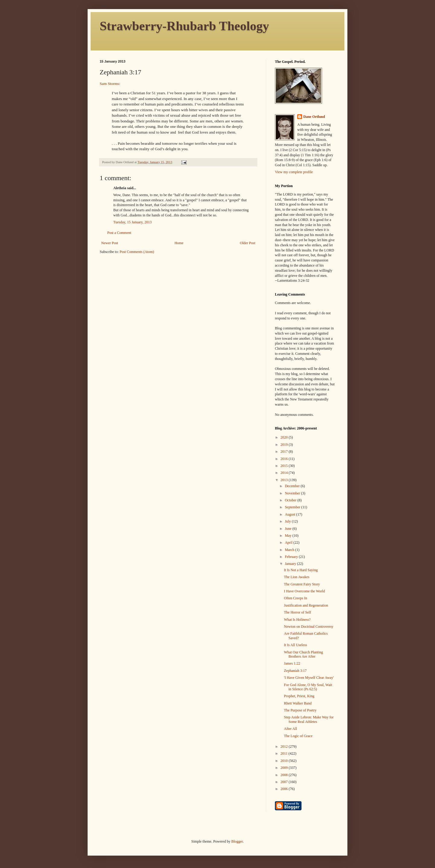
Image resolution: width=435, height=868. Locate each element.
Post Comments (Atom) (137, 252)
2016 (285, 459)
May (289, 536)
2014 (285, 473)
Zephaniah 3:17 (295, 671)
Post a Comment (119, 233)
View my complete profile (294, 172)
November (293, 493)
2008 (285, 775)
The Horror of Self (298, 612)
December (293, 486)
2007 (285, 782)
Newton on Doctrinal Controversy (309, 627)
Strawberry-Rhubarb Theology (184, 26)
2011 (285, 753)
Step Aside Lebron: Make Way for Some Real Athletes (309, 719)
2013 (285, 480)
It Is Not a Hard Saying (301, 570)
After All (290, 729)
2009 (285, 768)
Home (179, 243)
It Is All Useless (295, 645)
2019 (285, 445)
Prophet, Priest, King (299, 696)
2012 (285, 747)
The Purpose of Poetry (300, 710)
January (291, 564)
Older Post (248, 243)
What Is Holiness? (297, 620)
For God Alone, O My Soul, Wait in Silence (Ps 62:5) (308, 687)
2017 (285, 452)
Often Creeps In (296, 598)
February (292, 557)
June (289, 529)
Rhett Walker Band (298, 703)
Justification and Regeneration (306, 605)
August (291, 514)
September (293, 507)
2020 (285, 437)
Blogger (237, 841)
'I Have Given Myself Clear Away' (309, 678)
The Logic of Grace (298, 736)
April (289, 542)
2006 (285, 789)
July (288, 521)
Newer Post (110, 243)
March (290, 550)
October (291, 500)
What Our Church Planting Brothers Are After (303, 654)
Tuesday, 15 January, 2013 (132, 222)
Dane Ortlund (314, 117)
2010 (285, 761)
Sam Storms (109, 84)
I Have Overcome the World (304, 591)
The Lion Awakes (297, 577)
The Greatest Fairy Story (302, 584)
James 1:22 (292, 663)
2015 (285, 466)
